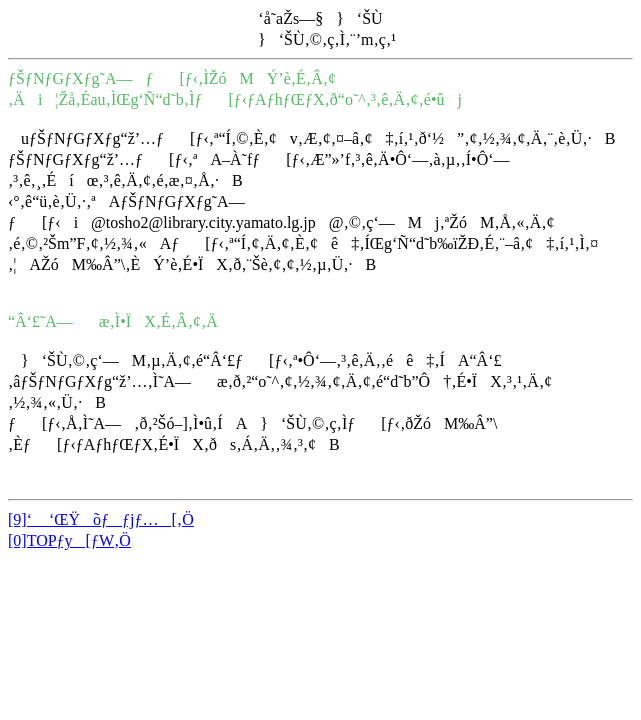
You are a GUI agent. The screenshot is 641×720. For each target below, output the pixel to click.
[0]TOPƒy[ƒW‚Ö (69, 540)
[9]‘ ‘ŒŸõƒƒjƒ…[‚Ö (101, 519)
